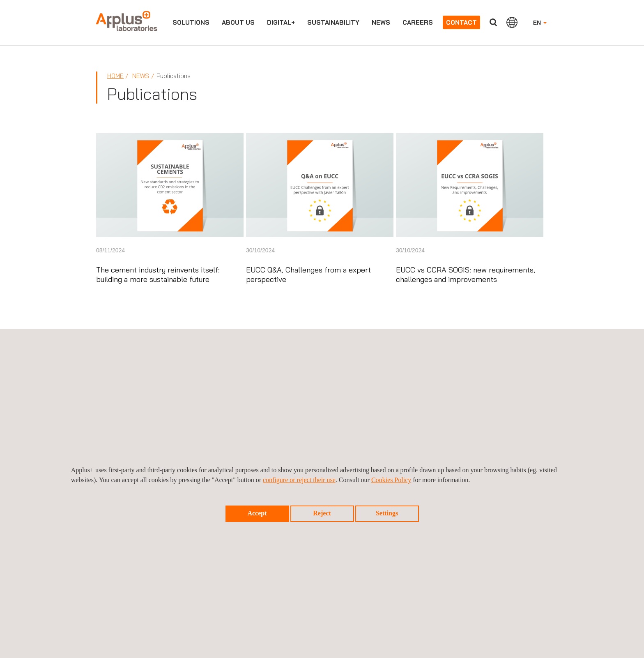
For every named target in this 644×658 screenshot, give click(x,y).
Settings (387, 513)
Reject (322, 513)
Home (115, 76)
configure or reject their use (299, 480)
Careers (418, 22)
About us (238, 22)
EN (540, 23)
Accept (257, 513)
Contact (461, 22)
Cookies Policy (391, 480)
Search (493, 22)
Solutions (191, 22)
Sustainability (333, 22)
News (381, 22)
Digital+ (281, 22)
